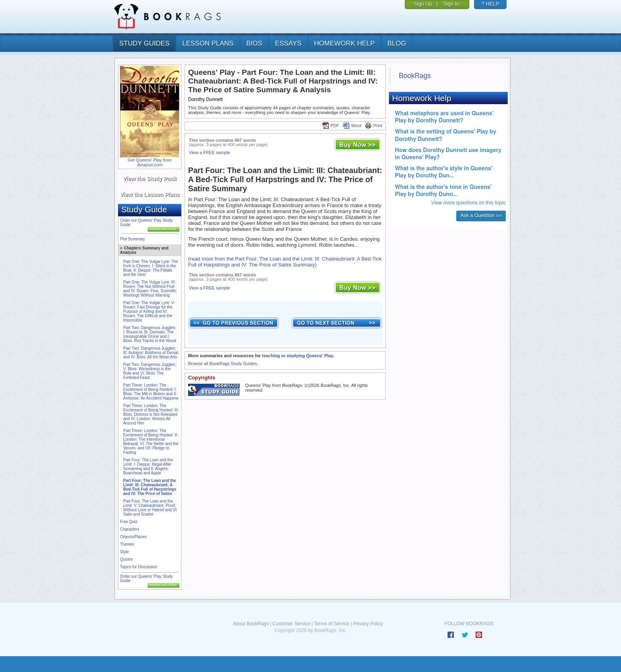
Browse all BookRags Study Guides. (223, 364)
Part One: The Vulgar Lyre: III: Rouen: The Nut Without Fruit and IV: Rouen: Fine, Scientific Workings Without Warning (150, 289)
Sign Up (423, 4)
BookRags (415, 76)
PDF (331, 126)
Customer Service (291, 624)
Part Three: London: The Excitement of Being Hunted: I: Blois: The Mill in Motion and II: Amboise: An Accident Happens (151, 392)
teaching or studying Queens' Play (297, 356)
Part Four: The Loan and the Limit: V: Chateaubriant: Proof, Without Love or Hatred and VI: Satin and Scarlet (150, 508)
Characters (130, 529)
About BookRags (251, 624)
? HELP (491, 4)
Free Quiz (129, 522)
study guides (144, 43)
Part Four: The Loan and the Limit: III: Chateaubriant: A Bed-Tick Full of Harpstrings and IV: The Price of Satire (150, 487)
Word (352, 126)
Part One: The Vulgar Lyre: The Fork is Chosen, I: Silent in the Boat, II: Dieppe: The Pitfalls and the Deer (150, 268)
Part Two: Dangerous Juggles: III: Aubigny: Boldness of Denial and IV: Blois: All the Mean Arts (150, 353)
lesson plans (208, 43)
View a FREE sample (210, 152)
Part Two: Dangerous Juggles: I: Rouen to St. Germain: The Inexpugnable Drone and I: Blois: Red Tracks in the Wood (150, 334)
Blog (397, 43)
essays (288, 43)
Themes (127, 544)
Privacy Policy (368, 624)
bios (254, 43)
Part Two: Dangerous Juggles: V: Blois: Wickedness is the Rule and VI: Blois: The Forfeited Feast (150, 371)
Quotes (126, 559)
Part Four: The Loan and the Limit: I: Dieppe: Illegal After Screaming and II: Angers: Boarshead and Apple (148, 466)
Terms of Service (332, 624)
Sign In (451, 4)
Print (374, 126)
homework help (344, 43)
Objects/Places (133, 537)
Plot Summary (132, 239)
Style (124, 552)
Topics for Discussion (139, 567)
